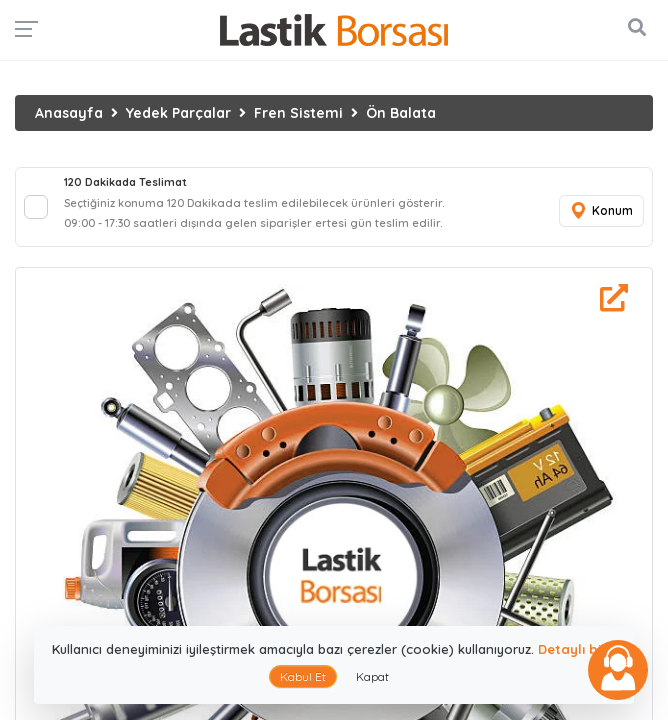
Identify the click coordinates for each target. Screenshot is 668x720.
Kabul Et (303, 676)
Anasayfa (69, 113)
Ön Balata (401, 113)
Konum (601, 211)
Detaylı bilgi (577, 649)
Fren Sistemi (298, 113)
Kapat (372, 676)
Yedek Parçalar (178, 113)
